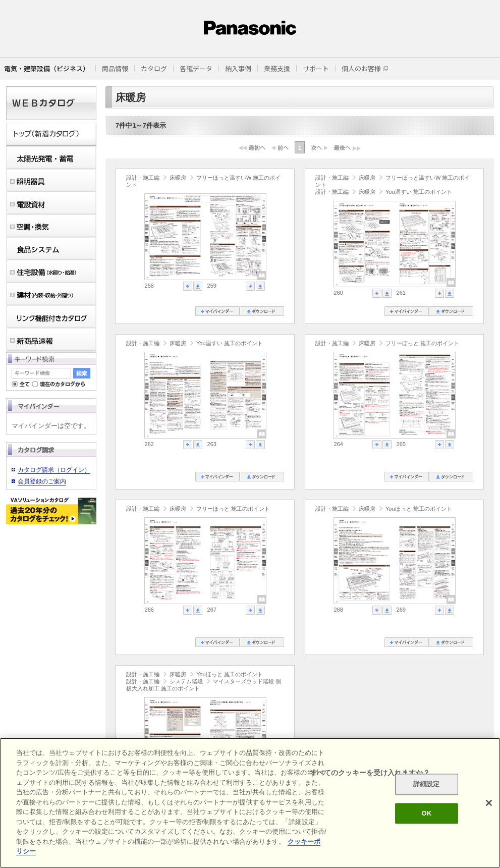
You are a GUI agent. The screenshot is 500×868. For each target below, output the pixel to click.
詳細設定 (427, 784)
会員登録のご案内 (42, 481)
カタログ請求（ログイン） (54, 470)
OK (426, 813)
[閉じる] (489, 803)
